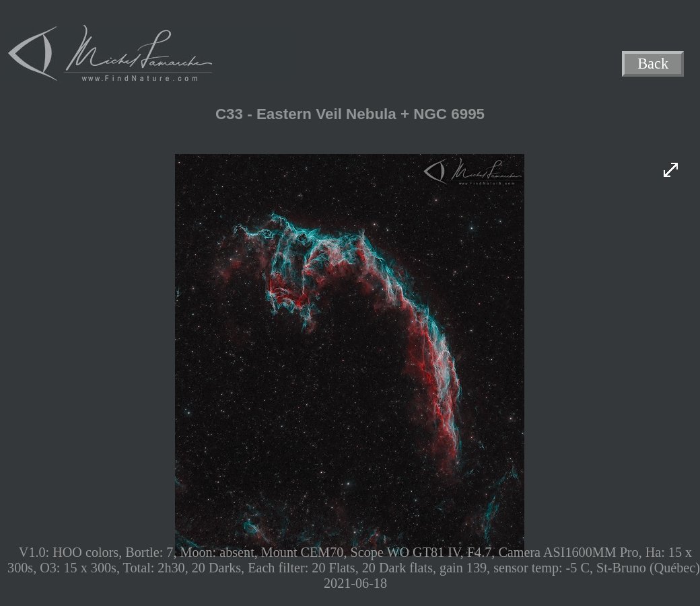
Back (653, 64)
